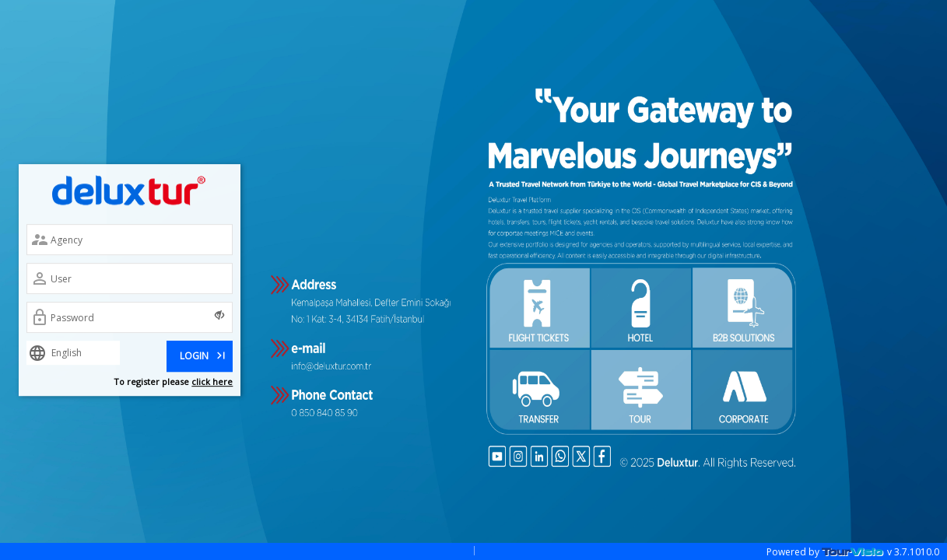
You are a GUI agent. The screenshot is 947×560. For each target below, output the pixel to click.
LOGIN (204, 354)
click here (212, 381)
